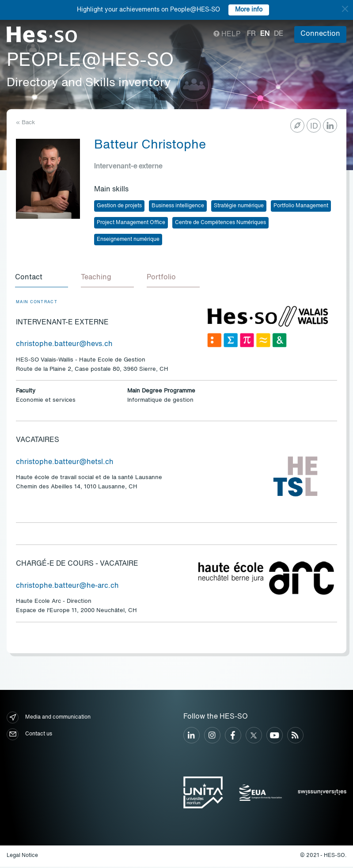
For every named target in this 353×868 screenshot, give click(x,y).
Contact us (29, 736)
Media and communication (49, 719)
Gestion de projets (119, 206)
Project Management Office (131, 223)
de (279, 34)
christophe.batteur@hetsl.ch (65, 464)
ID (314, 126)
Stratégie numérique (239, 206)
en (265, 34)
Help (227, 34)
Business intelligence (178, 206)
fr (251, 34)
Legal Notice (22, 857)
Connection (320, 34)
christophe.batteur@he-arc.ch (67, 587)
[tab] (42, 279)
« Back (25, 123)
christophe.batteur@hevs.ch (64, 346)
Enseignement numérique (128, 240)
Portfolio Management (301, 206)
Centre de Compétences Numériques (220, 223)
